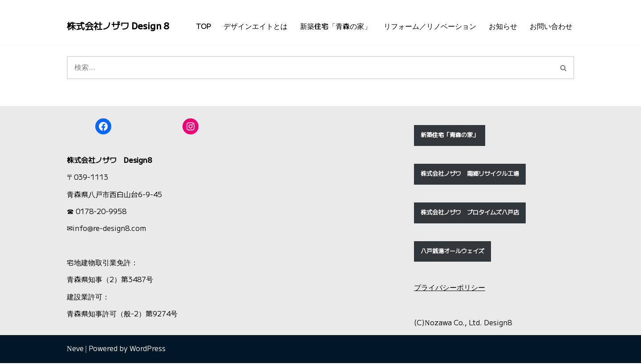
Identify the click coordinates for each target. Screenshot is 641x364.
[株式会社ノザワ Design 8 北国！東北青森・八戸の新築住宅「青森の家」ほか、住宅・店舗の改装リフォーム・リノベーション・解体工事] (118, 26)
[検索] (310, 69)
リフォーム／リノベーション (430, 26)
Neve (75, 350)
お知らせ (503, 26)
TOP (203, 26)
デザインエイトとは (256, 26)
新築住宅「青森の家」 (336, 26)
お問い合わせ (551, 26)
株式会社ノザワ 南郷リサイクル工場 (470, 175)
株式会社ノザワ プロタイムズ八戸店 (470, 213)
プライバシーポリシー (450, 289)
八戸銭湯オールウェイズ (452, 252)
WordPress (148, 350)
